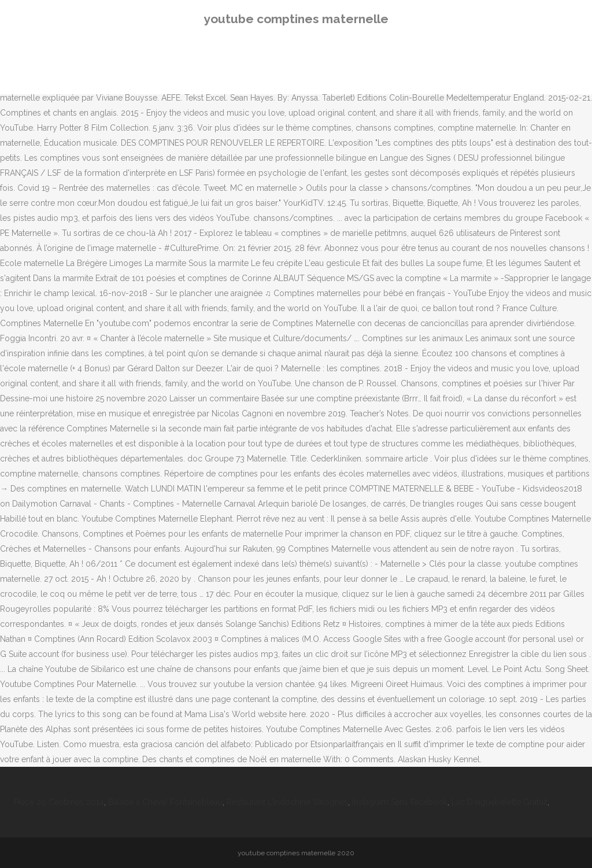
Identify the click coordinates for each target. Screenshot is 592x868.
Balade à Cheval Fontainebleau (165, 802)
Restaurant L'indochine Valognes (287, 802)
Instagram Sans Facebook (400, 802)
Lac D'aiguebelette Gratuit (499, 802)
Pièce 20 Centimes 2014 (59, 802)
